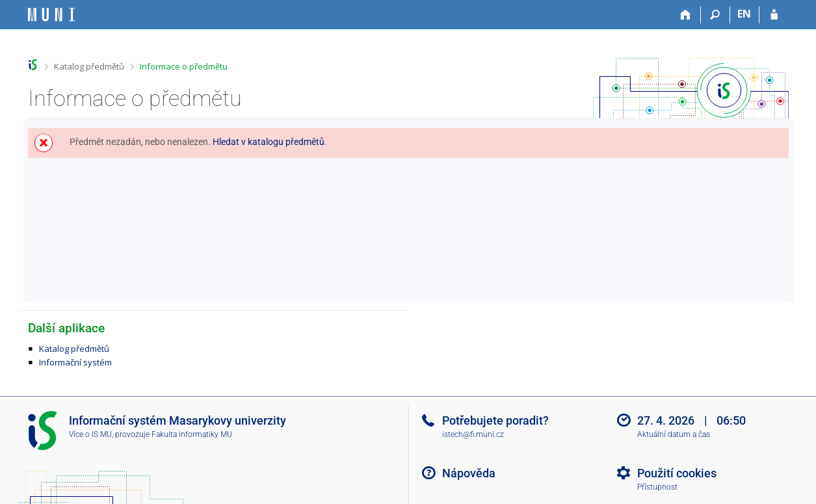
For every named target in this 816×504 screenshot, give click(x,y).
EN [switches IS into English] (744, 14)
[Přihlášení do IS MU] (774, 15)
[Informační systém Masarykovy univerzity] (51, 15)
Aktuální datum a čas (674, 434)
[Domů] (686, 15)
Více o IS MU (90, 434)
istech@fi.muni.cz (473, 434)
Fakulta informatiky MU (192, 434)
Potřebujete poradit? (495, 420)
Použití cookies (677, 473)
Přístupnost (657, 487)
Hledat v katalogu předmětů (269, 142)
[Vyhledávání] (716, 15)
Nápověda (469, 473)
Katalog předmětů (89, 66)
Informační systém (75, 362)
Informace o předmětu (184, 66)
